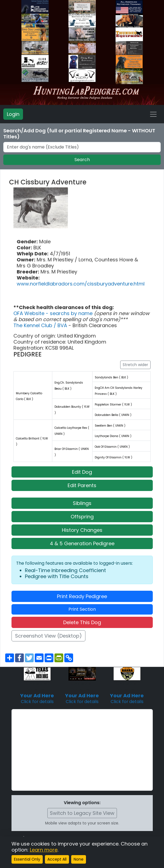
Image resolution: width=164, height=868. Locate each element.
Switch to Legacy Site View (82, 813)
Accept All (57, 859)
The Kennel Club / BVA (41, 325)
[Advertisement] (82, 750)
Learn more (44, 850)
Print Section (82, 609)
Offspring (82, 517)
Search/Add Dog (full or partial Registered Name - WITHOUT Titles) (79, 134)
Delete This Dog (82, 622)
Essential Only (27, 859)
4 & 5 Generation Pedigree (82, 543)
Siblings (82, 503)
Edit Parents (82, 485)
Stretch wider (135, 365)
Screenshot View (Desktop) (48, 636)
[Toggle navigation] (153, 114)
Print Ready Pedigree (82, 596)
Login (13, 114)
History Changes (82, 530)
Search (82, 160)
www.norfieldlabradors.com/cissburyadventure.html (81, 284)
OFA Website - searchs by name (54, 313)
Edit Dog (82, 472)
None (79, 859)
